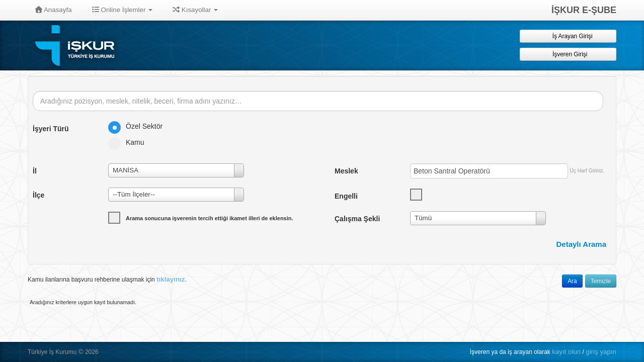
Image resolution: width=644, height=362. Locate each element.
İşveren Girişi (568, 54)
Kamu (130, 142)
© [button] (81, 352)
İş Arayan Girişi (568, 36)
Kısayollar (195, 10)
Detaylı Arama (582, 244)
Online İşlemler (123, 10)
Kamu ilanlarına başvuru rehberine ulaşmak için (107, 279)
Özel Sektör (139, 126)
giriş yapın (601, 352)
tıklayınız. (172, 279)
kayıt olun (566, 352)
